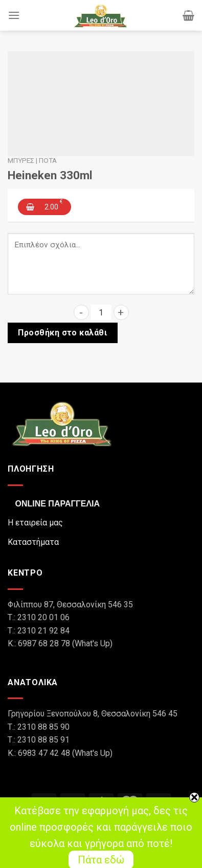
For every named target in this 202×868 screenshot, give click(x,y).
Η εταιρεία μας (35, 523)
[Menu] (14, 15)
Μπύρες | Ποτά (32, 160)
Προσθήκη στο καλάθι (62, 333)
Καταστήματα (33, 542)
